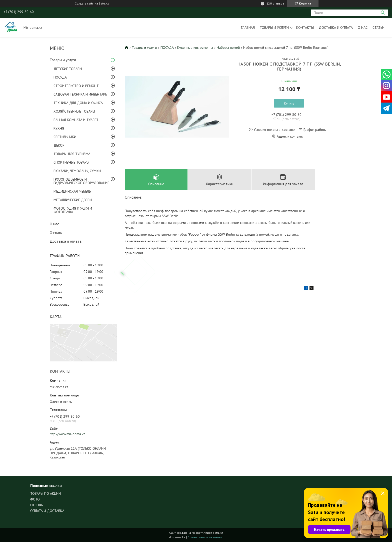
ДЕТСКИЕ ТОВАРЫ (68, 69)
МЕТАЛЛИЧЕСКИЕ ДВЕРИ (73, 200)
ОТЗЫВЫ (37, 505)
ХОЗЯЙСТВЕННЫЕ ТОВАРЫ (74, 111)
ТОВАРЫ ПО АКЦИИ (45, 493)
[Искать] (383, 13)
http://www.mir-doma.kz (67, 434)
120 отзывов (275, 3)
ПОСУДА (60, 77)
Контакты (305, 28)
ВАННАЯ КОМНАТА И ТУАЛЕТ (76, 120)
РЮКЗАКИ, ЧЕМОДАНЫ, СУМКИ (77, 171)
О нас (363, 28)
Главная (248, 28)
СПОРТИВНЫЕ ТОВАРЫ (71, 162)
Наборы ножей (228, 48)
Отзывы (56, 233)
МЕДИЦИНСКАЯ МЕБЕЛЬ (72, 191)
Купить (289, 103)
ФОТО (35, 499)
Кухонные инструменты (195, 48)
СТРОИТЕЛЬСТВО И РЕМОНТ (76, 86)
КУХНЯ (59, 128)
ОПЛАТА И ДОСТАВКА (47, 511)
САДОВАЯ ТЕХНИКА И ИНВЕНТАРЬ (80, 94)
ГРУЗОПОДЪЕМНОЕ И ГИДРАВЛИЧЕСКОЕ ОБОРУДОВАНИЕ (81, 181)
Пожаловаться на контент (206, 537)
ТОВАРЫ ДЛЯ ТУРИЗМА (72, 154)
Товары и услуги (274, 28)
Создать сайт (84, 4)
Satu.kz (218, 533)
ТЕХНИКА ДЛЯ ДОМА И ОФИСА (78, 103)
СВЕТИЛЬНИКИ (65, 137)
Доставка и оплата (336, 28)
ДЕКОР (59, 145)
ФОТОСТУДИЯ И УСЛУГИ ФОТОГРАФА (73, 210)
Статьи (378, 28)
